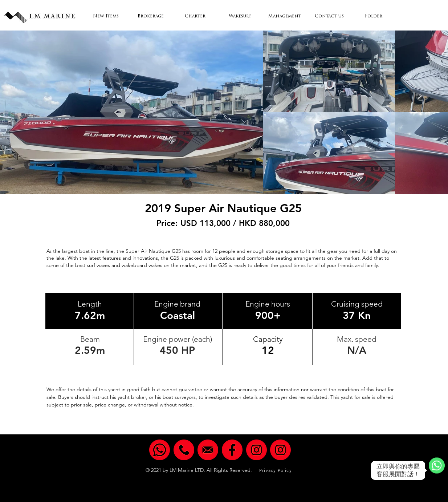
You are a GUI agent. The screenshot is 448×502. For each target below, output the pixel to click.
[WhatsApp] (437, 470)
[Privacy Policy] (276, 470)
